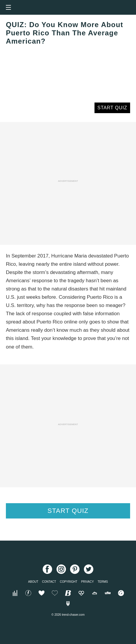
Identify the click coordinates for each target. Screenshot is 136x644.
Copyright (68, 582)
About (33, 582)
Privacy (87, 582)
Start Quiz (112, 108)
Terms (103, 582)
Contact (49, 582)
